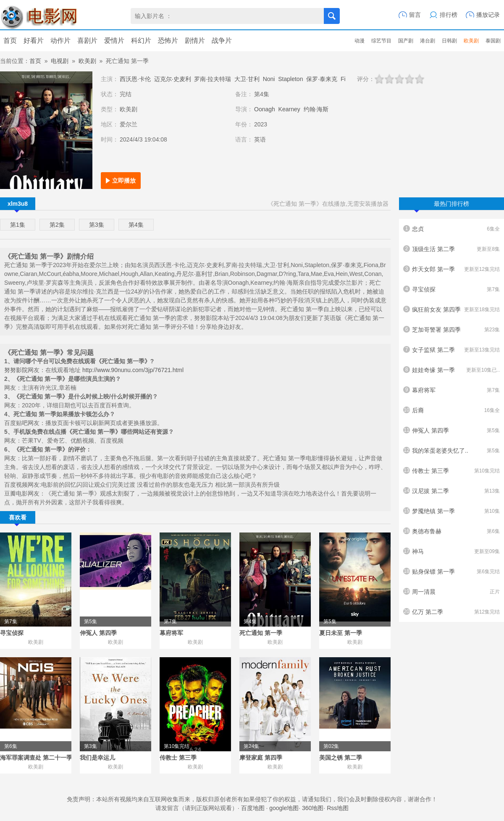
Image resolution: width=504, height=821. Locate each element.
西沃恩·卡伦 (135, 79)
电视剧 (60, 61)
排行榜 (449, 15)
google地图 (284, 808)
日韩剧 (449, 41)
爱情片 (114, 41)
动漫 (360, 41)
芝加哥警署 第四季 (451, 330)
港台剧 (428, 41)
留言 (415, 15)
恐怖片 (168, 41)
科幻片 (141, 41)
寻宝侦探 (451, 289)
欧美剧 (471, 41)
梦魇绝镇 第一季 (451, 511)
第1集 (18, 225)
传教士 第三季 (451, 471)
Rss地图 (338, 808)
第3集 (97, 225)
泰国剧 (493, 41)
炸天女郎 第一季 (451, 269)
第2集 (57, 225)
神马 (451, 551)
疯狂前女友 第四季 (451, 310)
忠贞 (451, 229)
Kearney (289, 109)
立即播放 (124, 181)
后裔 (451, 410)
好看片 (34, 41)
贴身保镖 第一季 (451, 572)
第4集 (136, 225)
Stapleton (290, 79)
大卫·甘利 (247, 79)
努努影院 (16, 370)
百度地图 (253, 808)
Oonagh (265, 109)
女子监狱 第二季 (451, 350)
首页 (10, 41)
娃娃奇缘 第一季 (451, 370)
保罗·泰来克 (322, 79)
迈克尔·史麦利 (173, 79)
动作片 (60, 41)
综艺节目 (381, 41)
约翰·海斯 (316, 109)
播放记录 (488, 15)
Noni (269, 79)
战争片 (222, 41)
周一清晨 (451, 592)
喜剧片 (87, 41)
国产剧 (406, 41)
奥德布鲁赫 (451, 531)
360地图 (313, 808)
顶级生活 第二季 (451, 249)
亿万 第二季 (451, 612)
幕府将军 (451, 390)
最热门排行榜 (442, 205)
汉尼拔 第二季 (451, 491)
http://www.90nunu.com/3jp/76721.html (133, 370)
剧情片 (195, 41)
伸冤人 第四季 (451, 430)
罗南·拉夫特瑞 (213, 79)
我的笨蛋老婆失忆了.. (451, 451)
